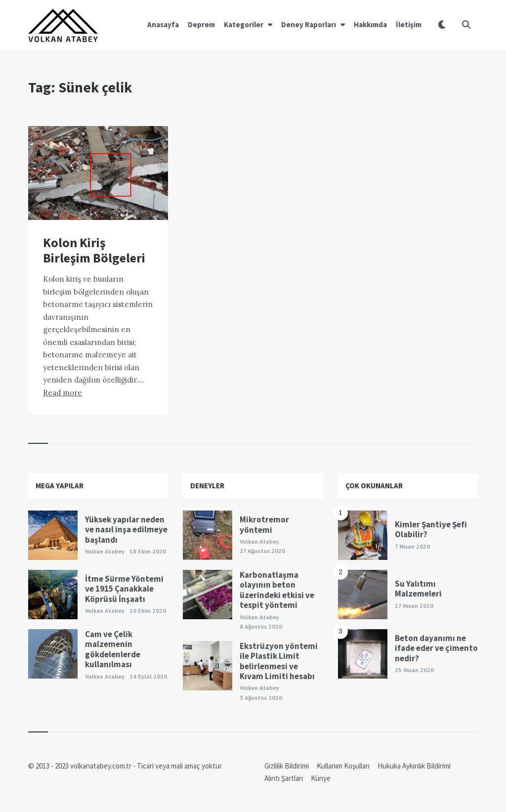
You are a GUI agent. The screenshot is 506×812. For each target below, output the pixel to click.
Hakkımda (370, 24)
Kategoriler (244, 24)
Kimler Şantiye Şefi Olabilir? (431, 529)
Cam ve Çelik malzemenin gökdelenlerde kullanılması (113, 649)
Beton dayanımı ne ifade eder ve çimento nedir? (436, 648)
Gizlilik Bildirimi (287, 766)
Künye (321, 778)
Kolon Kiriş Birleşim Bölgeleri (94, 250)
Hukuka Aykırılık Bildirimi (414, 766)
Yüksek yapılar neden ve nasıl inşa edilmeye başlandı (126, 530)
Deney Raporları (309, 24)
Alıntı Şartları (284, 778)
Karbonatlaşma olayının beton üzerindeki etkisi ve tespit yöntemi (277, 590)
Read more (63, 393)
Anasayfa (163, 24)
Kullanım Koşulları (343, 766)
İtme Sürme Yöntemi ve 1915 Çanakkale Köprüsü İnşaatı (124, 589)
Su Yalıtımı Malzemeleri (418, 589)
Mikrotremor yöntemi (264, 524)
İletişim (409, 24)
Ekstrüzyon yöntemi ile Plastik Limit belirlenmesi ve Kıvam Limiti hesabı (279, 661)
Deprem (201, 24)
